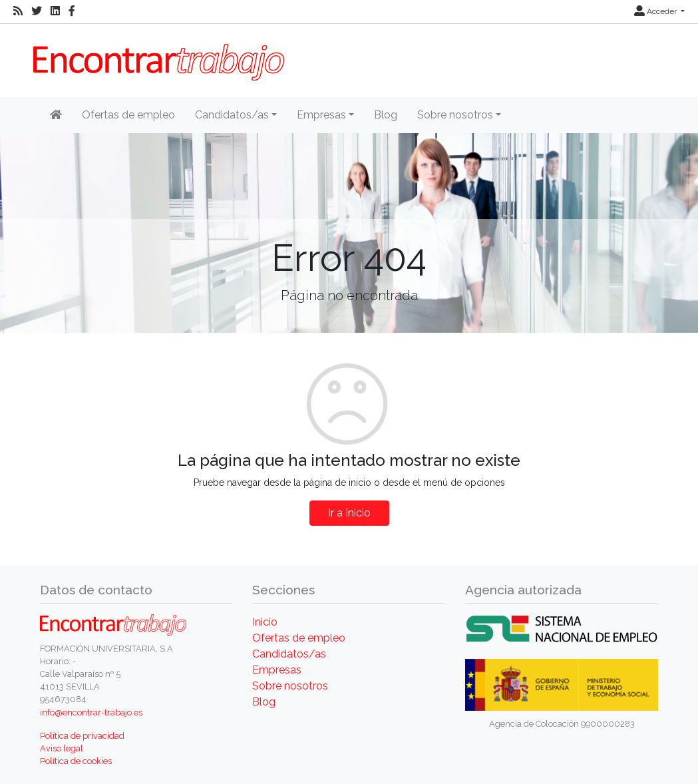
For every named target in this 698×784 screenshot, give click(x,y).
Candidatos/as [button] (232, 115)
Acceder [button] (656, 11)
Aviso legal (62, 748)
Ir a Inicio (349, 513)
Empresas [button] (321, 115)
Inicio (265, 622)
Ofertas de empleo (128, 115)
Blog (386, 115)
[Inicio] (56, 115)
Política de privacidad (82, 736)
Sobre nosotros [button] (455, 115)
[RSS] (18, 11)
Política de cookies (76, 761)
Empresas (277, 670)
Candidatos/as (289, 654)
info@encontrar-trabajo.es (91, 712)
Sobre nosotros (290, 686)
